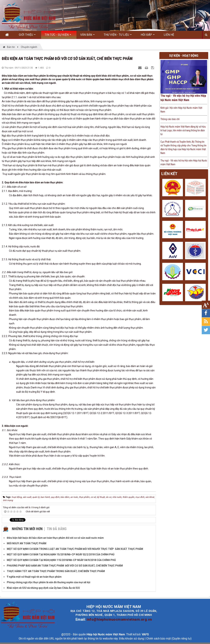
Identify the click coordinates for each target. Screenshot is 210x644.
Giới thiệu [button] (27, 36)
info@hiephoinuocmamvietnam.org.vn (119, 619)
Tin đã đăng (57, 529)
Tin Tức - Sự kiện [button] (58, 36)
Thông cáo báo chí (170, 119)
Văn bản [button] (87, 36)
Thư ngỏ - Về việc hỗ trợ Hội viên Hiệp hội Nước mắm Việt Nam (183, 98)
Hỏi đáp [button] (148, 36)
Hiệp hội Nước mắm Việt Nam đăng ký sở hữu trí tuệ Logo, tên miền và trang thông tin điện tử (183, 130)
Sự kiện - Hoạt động (184, 56)
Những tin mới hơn (27, 529)
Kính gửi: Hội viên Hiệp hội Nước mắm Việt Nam (181, 110)
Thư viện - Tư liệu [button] (118, 36)
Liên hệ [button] (169, 35)
